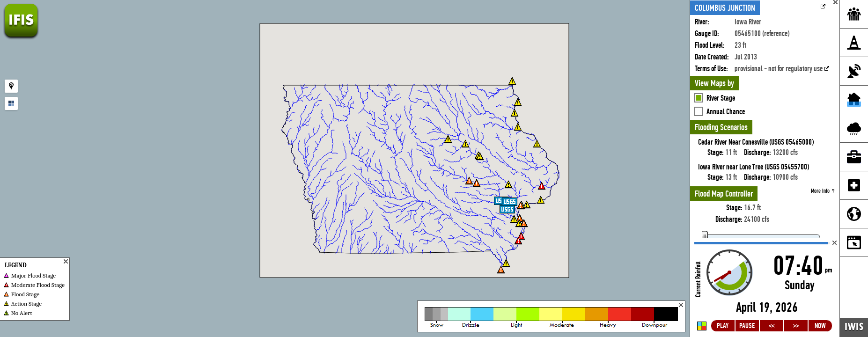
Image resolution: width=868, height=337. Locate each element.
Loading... (765, 288)
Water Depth (722, 69)
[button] (541, 200)
